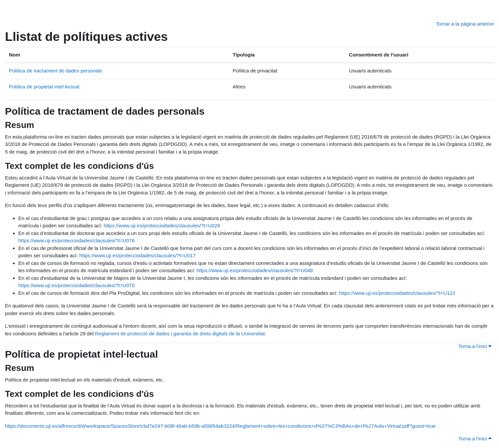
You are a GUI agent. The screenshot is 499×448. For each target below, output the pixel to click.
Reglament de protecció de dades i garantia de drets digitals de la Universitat (180, 334)
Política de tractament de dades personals (56, 71)
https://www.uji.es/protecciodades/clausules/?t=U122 (397, 293)
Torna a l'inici (475, 346)
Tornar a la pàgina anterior (465, 24)
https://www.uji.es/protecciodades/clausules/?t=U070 (76, 285)
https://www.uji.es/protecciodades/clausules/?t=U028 (162, 225)
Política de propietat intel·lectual (44, 87)
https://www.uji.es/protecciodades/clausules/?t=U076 (76, 240)
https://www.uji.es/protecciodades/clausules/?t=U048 (255, 270)
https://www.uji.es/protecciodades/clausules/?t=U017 (137, 255)
